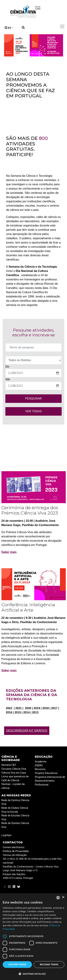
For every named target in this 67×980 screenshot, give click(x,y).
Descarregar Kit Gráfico (27, 731)
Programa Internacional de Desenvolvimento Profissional (50, 781)
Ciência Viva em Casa (14, 773)
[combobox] (58, 898)
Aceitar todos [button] (17, 964)
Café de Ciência (10, 780)
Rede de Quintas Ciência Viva (15, 825)
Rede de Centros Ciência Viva (15, 802)
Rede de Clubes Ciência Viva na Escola (15, 810)
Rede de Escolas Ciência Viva (15, 818)
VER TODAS (34, 411)
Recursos (40, 769)
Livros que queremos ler (15, 777)
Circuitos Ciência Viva (14, 769)
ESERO (39, 766)
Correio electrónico (13, 847)
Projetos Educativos (46, 773)
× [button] (63, 897)
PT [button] (8, 28)
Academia (41, 762)
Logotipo (7, 835)
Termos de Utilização (15, 855)
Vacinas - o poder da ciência (13, 786)
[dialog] (33, 937)
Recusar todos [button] (49, 964)
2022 (9, 708)
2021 (19, 708)
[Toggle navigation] (62, 26)
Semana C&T (9, 765)
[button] (33, 974)
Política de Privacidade (16, 851)
